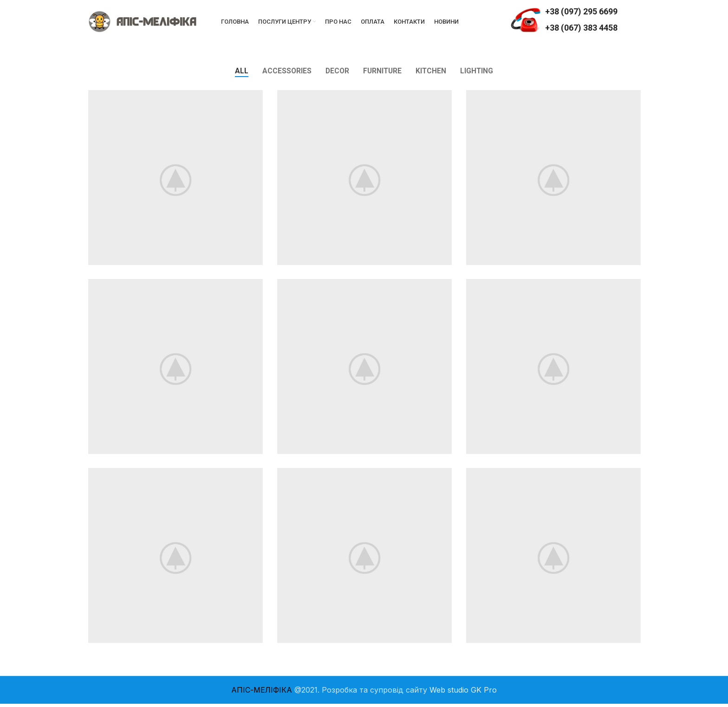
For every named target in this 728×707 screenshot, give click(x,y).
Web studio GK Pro (463, 693)
